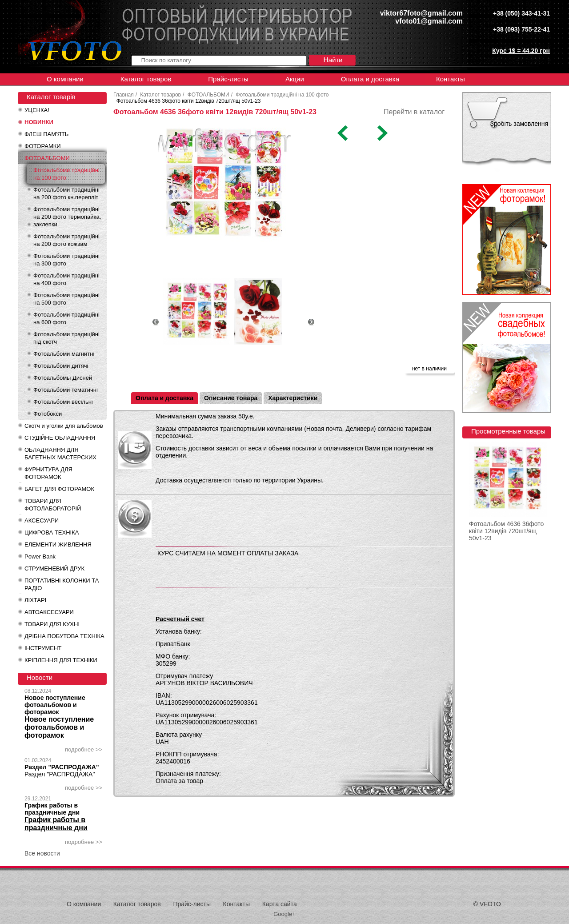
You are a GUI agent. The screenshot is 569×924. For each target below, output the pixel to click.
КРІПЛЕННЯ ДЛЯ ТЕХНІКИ (61, 660)
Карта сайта (280, 904)
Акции (295, 79)
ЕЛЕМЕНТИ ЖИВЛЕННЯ (58, 544)
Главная (124, 95)
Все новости (42, 853)
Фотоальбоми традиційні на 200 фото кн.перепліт (66, 193)
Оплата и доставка (370, 79)
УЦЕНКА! (37, 110)
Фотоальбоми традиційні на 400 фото (66, 279)
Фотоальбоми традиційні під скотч (66, 338)
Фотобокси (48, 414)
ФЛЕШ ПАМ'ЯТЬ (46, 134)
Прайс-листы (228, 79)
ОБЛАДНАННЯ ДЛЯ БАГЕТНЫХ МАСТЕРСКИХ (60, 454)
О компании (65, 79)
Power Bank (40, 556)
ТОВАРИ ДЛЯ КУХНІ (52, 624)
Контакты (451, 79)
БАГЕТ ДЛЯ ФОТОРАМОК (59, 489)
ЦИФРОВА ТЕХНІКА (52, 532)
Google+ (284, 914)
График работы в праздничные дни (52, 809)
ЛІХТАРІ (35, 600)
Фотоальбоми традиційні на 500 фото (66, 299)
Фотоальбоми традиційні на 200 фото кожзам (66, 240)
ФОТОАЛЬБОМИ (47, 158)
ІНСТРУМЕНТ (43, 648)
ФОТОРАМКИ (43, 146)
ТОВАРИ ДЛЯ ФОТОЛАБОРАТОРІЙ (53, 505)
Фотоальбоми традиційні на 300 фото (66, 260)
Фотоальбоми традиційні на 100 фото (66, 174)
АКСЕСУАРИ (42, 520)
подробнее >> (84, 749)
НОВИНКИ (39, 122)
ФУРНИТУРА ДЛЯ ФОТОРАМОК (48, 473)
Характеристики (293, 398)
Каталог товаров (146, 79)
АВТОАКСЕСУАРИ (49, 612)
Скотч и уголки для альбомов (64, 426)
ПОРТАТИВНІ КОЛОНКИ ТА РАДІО (62, 584)
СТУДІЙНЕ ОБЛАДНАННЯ (60, 438)
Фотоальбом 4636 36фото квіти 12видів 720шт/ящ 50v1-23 (506, 531)
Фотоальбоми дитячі (61, 366)
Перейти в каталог (414, 112)
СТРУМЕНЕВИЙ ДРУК (54, 568)
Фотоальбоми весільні (63, 402)
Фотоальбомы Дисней (63, 378)
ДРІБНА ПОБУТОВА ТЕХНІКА (64, 636)
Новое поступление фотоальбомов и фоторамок (55, 705)
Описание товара (231, 398)
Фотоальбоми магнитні (64, 354)
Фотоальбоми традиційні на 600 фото (66, 318)
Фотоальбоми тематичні (66, 390)
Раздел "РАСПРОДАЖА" (62, 767)
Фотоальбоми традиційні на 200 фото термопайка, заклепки (67, 217)
